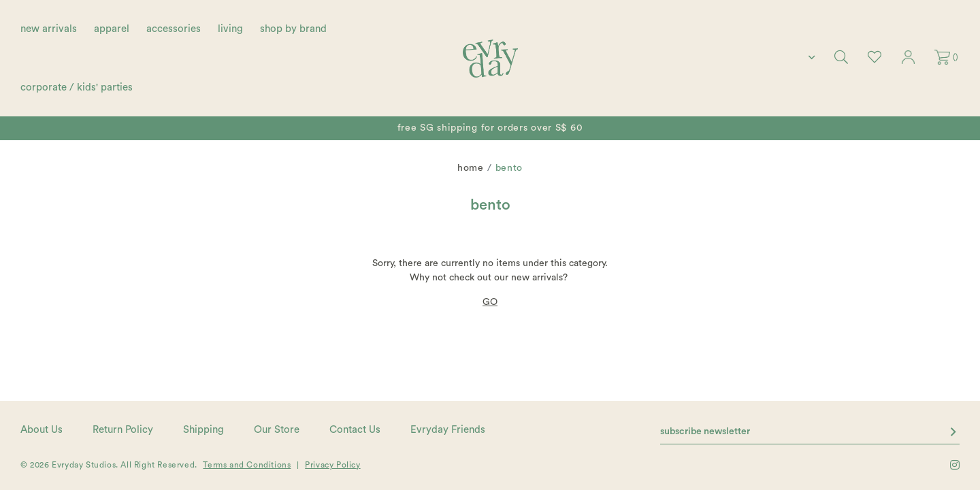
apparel (112, 29)
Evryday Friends (448, 430)
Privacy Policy (332, 465)
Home (471, 168)
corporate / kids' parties (77, 87)
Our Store (277, 430)
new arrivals (49, 29)
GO (490, 302)
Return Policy (123, 430)
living (230, 29)
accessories (174, 29)
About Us (42, 430)
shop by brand (293, 29)
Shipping (203, 430)
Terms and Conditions (247, 465)
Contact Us (355, 430)
